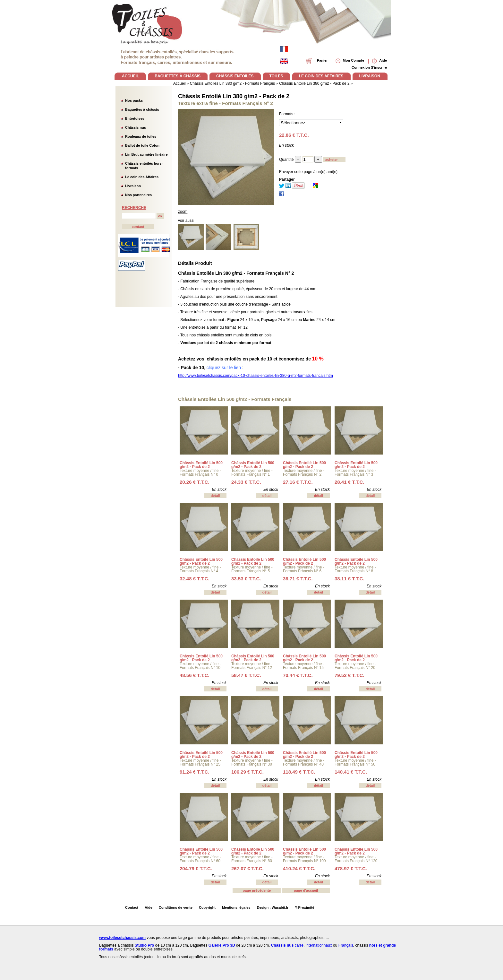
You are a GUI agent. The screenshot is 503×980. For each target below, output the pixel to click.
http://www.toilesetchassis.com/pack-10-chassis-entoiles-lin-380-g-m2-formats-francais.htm (256, 376)
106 (247, 772)
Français (346, 945)
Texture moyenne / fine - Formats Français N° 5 (252, 569)
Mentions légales (236, 907)
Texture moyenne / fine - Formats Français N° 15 (304, 666)
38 (350, 579)
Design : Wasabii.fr (273, 907)
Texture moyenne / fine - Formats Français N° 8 (355, 569)
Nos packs (134, 100)
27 (298, 482)
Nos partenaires (138, 195)
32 (195, 579)
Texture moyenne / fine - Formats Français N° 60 (200, 859)
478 (351, 868)
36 (298, 579)
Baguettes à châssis (142, 109)
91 (195, 772)
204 (196, 868)
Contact (132, 907)
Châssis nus (136, 127)
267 (247, 868)
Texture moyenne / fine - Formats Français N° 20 (355, 666)
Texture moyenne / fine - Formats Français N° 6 (304, 569)
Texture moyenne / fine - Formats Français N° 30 (252, 762)
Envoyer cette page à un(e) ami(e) (308, 172)
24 (246, 482)
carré (299, 945)
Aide (149, 907)
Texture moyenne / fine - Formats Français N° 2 (304, 473)
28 (350, 482)
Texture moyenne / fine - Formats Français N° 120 (356, 859)
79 (350, 675)
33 (246, 579)
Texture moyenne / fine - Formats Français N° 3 (355, 473)
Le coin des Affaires (142, 177)
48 (195, 675)
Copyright (207, 907)
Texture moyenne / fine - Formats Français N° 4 (200, 569)
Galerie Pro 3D (222, 945)
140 (351, 772)
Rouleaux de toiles (141, 136)
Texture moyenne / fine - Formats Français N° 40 (304, 762)
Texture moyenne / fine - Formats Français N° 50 (355, 762)
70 (298, 675)
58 (246, 675)
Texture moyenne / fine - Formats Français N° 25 (200, 762)
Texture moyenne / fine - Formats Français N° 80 (252, 859)
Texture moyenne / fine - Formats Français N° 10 (200, 666)
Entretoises (135, 118)
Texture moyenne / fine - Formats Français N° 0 (200, 473)
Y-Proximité (305, 907)
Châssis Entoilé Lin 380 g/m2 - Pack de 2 (234, 96)
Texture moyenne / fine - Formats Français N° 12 (252, 666)
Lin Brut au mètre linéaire (146, 154)
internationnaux (319, 945)
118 (299, 772)
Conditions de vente (176, 907)
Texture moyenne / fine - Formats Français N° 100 (304, 859)
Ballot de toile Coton (142, 145)
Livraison (133, 186)
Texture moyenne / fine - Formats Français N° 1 (252, 473)
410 (299, 868)
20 (195, 482)
